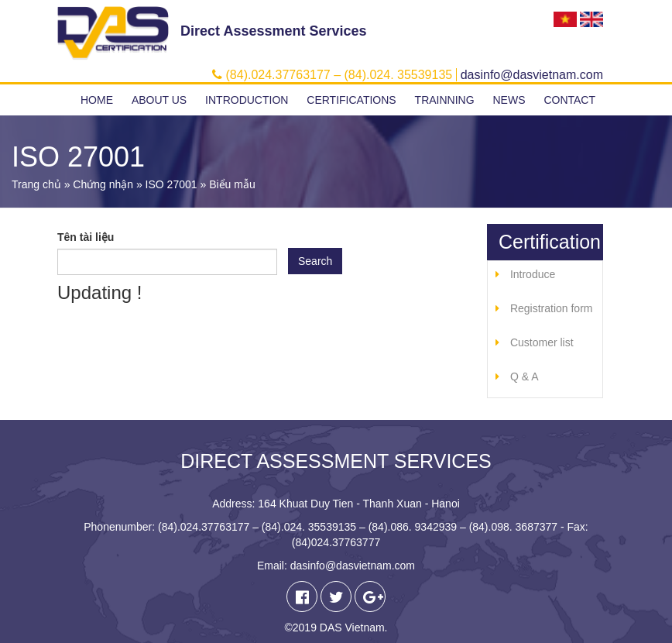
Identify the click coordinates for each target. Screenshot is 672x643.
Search (315, 261)
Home (97, 100)
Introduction (247, 100)
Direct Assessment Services (273, 31)
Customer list (542, 342)
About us (159, 100)
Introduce (533, 274)
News (509, 100)
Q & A (525, 377)
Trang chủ (36, 184)
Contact (569, 100)
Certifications (351, 100)
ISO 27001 (171, 184)
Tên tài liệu (86, 237)
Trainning (445, 100)
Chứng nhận (103, 184)
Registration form (552, 308)
